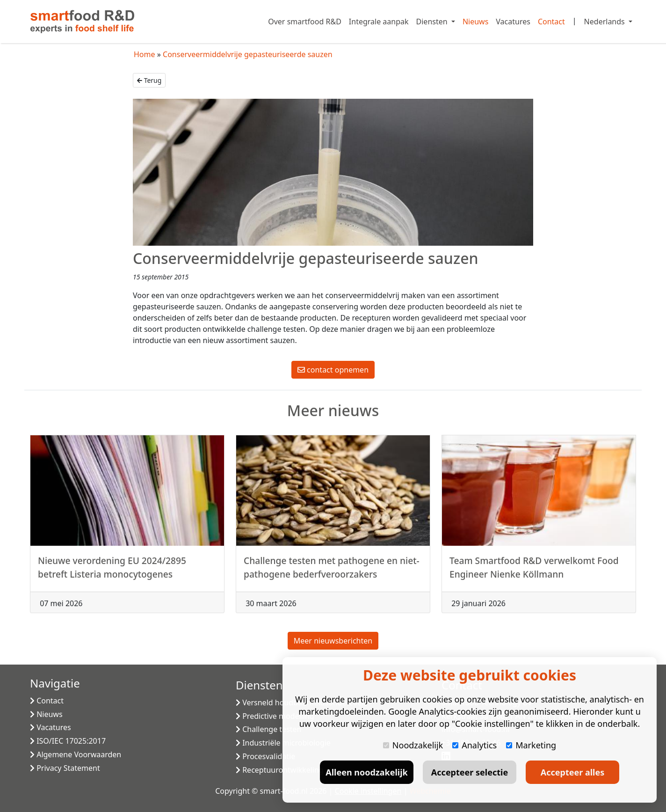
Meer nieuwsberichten (333, 641)
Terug (149, 80)
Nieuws (475, 22)
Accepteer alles (572, 772)
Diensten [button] (433, 22)
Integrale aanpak (379, 22)
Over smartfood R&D (305, 22)
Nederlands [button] (605, 22)
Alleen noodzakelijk (366, 772)
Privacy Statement (65, 768)
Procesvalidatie (265, 756)
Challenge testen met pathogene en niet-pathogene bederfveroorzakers (332, 572)
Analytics (474, 745)
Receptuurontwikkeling (280, 770)
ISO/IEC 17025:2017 (68, 741)
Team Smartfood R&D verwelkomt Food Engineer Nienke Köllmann (534, 572)
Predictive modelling (275, 716)
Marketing (531, 745)
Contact (551, 22)
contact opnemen (333, 370)
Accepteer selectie (470, 772)
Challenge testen (268, 729)
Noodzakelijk (413, 745)
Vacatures (513, 22)
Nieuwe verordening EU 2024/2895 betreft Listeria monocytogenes (112, 572)
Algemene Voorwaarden (76, 754)
